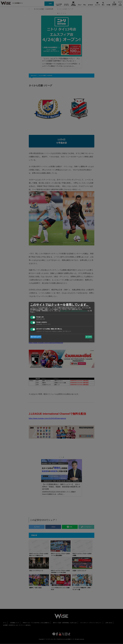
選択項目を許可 (36, 337)
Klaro (91, 340)
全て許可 (89, 337)
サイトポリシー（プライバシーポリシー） (74, 311)
